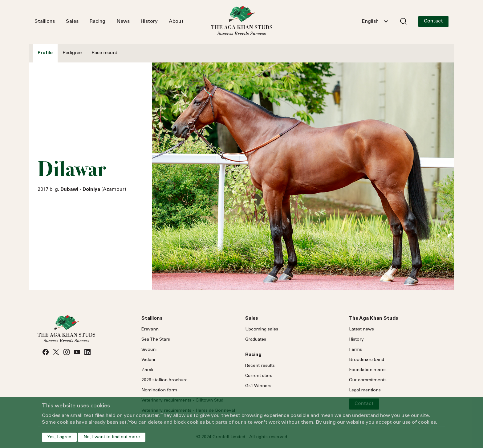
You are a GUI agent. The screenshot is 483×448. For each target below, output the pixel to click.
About (176, 22)
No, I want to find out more (112, 437)
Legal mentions (365, 390)
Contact (433, 21)
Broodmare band (367, 360)
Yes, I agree (59, 437)
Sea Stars (156, 340)
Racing (97, 22)
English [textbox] (370, 22)
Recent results (260, 366)
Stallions (45, 22)
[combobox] (375, 22)
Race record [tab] (104, 53)
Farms (355, 350)
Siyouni (149, 350)
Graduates (256, 340)
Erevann (150, 330)
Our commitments (368, 380)
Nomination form (159, 390)
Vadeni (148, 360)
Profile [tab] (45, 53)
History (149, 22)
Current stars (259, 376)
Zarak (147, 370)
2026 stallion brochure (164, 380)
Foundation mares (368, 370)
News (123, 22)
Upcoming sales (262, 330)
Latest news (361, 330)
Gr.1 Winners (258, 386)
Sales (72, 22)
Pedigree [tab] (72, 53)
